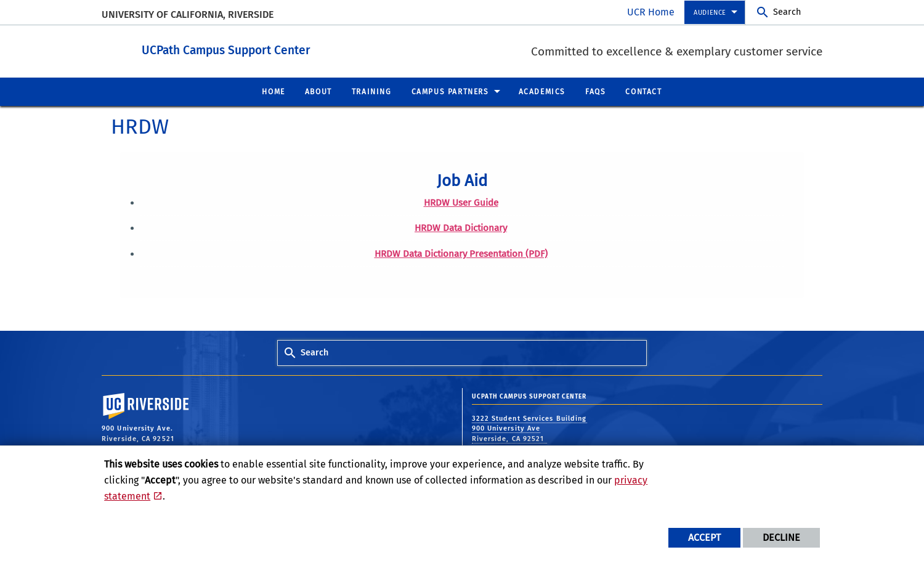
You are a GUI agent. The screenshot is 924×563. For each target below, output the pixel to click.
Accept (704, 537)
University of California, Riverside (188, 14)
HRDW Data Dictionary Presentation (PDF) (461, 253)
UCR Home (651, 12)
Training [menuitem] (372, 91)
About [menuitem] (318, 91)
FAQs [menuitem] (595, 91)
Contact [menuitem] (643, 91)
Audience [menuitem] (710, 13)
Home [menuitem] (273, 91)
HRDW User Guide (461, 202)
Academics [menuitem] (542, 91)
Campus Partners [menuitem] (450, 91)
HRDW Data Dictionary (461, 227)
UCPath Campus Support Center (306, 48)
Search (787, 12)
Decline (781, 537)
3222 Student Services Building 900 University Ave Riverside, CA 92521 (529, 428)
